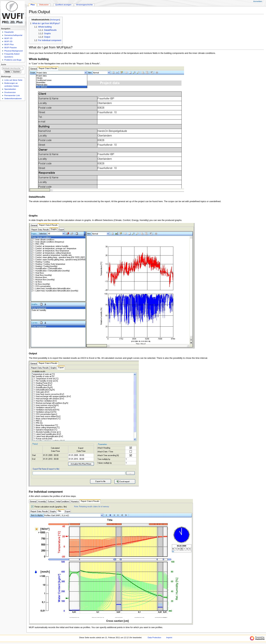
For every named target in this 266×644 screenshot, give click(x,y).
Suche (4, 64)
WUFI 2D (8, 41)
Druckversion (10, 92)
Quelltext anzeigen (63, 5)
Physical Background (13, 51)
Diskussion (44, 5)
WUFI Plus (9, 44)
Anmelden (258, 1)
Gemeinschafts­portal (13, 35)
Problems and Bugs (13, 60)
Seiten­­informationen (13, 98)
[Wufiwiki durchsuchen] (13, 68)
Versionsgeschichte (84, 5)
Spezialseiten (10, 89)
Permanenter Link (12, 95)
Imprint (169, 638)
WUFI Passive (10, 48)
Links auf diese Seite (13, 80)
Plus (33, 5)
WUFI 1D (8, 38)
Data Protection (154, 638)
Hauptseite (9, 32)
